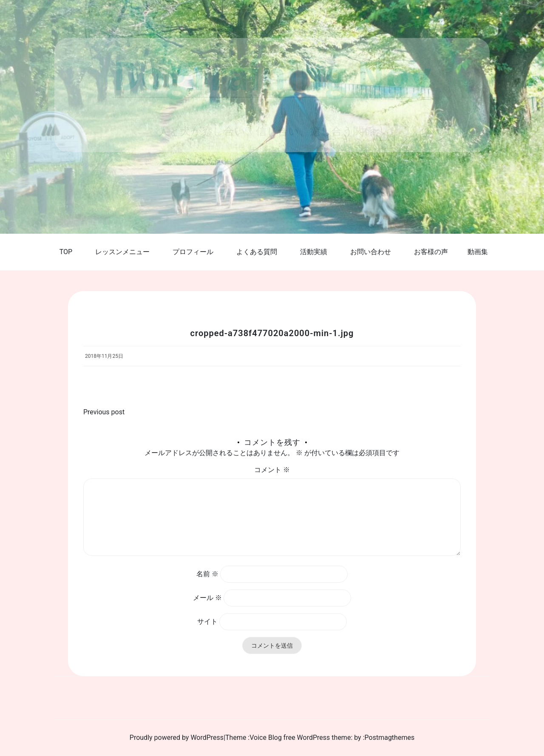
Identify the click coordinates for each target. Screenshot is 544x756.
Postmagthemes (390, 738)
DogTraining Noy (272, 74)
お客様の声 (431, 252)
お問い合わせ (371, 252)
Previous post (104, 412)
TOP (66, 252)
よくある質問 (257, 252)
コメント (272, 470)
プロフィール (193, 252)
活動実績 (314, 252)
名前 (207, 574)
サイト (207, 622)
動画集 (478, 252)
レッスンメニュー (122, 252)
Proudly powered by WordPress (177, 738)
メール (207, 598)
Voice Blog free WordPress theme (300, 738)
